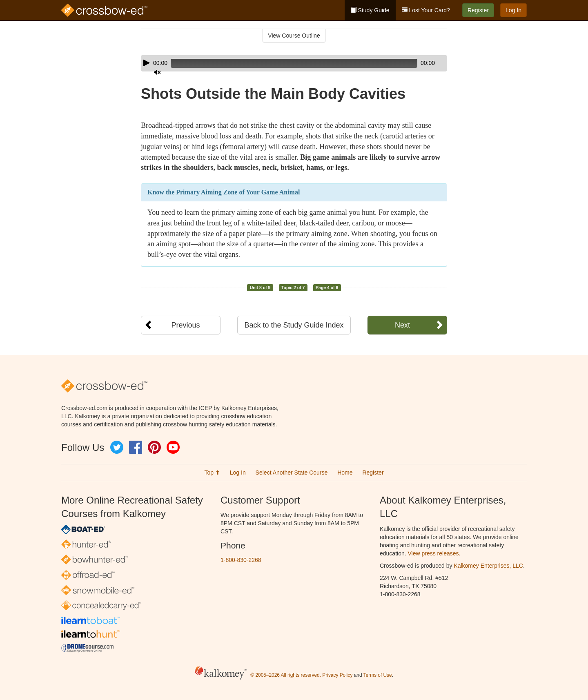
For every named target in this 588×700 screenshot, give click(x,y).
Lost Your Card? (426, 10)
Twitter (117, 447)
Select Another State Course (292, 473)
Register (478, 10)
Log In (513, 10)
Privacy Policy (337, 675)
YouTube (173, 447)
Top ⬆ (212, 473)
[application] (294, 63)
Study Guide (370, 10)
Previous (185, 325)
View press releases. (434, 553)
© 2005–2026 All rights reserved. (286, 675)
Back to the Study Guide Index (294, 325)
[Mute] (418, 63)
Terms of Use (378, 675)
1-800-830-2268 (241, 560)
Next (402, 325)
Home (345, 473)
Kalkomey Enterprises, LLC (488, 566)
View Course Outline (294, 36)
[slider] (282, 63)
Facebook (136, 447)
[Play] (147, 63)
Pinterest (154, 447)
